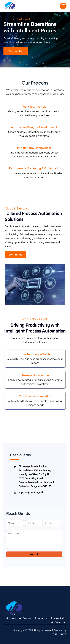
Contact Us (16, 51)
